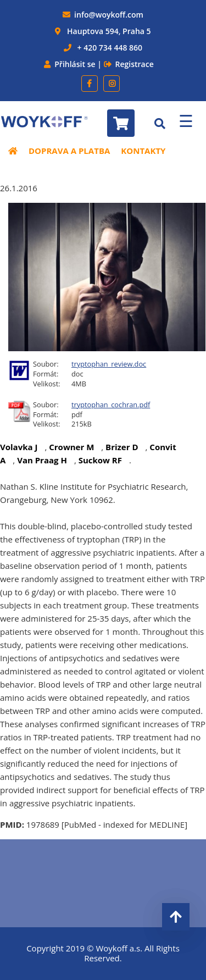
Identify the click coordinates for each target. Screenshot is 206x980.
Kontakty (143, 151)
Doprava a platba (69, 151)
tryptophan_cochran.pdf (111, 405)
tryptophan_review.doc (109, 364)
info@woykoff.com (109, 15)
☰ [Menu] (186, 121)
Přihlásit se (75, 64)
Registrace (135, 64)
